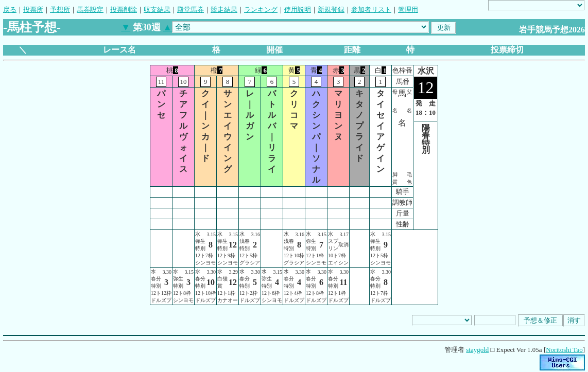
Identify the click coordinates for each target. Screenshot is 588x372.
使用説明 (298, 10)
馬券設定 (90, 10)
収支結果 (157, 10)
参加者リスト (371, 10)
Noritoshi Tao (564, 350)
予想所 (60, 10)
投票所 (33, 10)
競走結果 (224, 10)
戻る (10, 10)
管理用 (408, 10)
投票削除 (124, 10)
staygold (477, 350)
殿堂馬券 (191, 10)
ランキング (261, 10)
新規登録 (331, 10)
